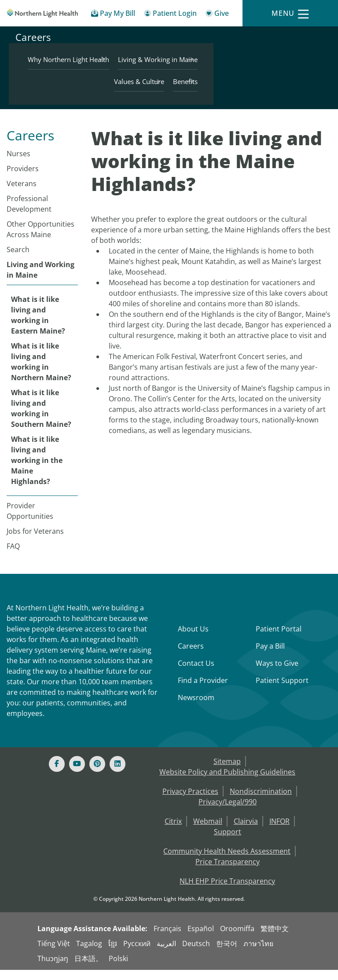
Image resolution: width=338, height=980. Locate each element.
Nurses (18, 164)
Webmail (208, 831)
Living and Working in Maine (40, 280)
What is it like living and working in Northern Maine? (41, 372)
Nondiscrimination (261, 801)
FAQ (13, 556)
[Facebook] (57, 774)
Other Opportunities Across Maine (40, 239)
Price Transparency (228, 872)
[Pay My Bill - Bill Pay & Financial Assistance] (113, 15)
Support (228, 842)
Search (18, 260)
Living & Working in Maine (274, 69)
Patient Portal (279, 639)
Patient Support (282, 690)
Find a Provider (203, 690)
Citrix (173, 831)
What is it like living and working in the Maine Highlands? (37, 470)
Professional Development (29, 214)
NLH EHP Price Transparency (227, 891)
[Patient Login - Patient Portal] (170, 15)
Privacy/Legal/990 (228, 812)
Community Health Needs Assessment (227, 861)
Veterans (22, 194)
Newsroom (196, 708)
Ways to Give (277, 673)
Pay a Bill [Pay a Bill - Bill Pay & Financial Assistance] (270, 656)
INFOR (279, 831)
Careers (33, 73)
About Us (193, 639)
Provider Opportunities (30, 521)
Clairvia (246, 831)
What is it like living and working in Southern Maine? (41, 418)
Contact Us (196, 673)
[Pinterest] (97, 774)
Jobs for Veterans (35, 541)
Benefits (301, 91)
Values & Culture (255, 91)
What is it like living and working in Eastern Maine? (38, 325)
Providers (23, 179)
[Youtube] (77, 774)
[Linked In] (118, 774)
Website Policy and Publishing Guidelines (227, 782)
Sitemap (227, 771)
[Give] (217, 15)
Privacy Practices (190, 801)
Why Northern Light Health (273, 47)
